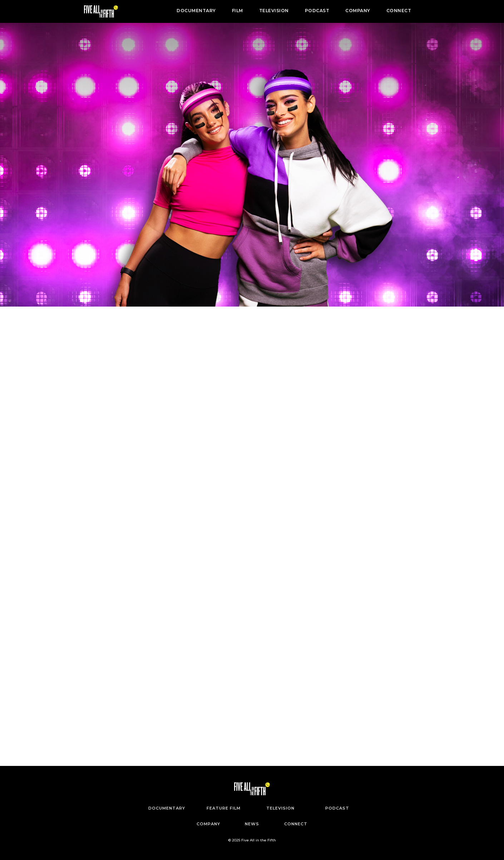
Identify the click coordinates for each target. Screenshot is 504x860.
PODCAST (317, 11)
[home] (101, 11)
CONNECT (399, 11)
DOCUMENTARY (196, 11)
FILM (238, 11)
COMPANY (358, 11)
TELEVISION (274, 11)
